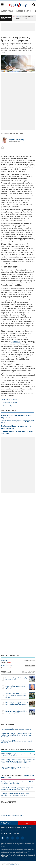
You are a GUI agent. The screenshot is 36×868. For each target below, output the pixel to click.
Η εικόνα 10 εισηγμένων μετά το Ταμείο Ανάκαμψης (16, 729)
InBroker (3, 847)
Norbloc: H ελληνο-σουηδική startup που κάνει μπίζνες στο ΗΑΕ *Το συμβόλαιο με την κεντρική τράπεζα (17, 789)
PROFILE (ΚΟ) (5, 660)
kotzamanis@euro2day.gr (14, 141)
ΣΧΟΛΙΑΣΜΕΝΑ (29, 672)
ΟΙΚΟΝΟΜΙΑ (11, 33)
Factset (17, 833)
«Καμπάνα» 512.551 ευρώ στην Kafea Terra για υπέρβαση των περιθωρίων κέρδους (16, 695)
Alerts (10, 662)
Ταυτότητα (4, 828)
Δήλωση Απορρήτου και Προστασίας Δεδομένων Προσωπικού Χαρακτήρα (18, 856)
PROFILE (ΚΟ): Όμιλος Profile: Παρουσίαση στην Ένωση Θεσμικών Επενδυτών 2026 (18, 755)
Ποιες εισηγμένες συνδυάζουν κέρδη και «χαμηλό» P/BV (16, 679)
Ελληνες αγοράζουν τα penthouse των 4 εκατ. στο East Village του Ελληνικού (17, 704)
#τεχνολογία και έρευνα (10, 403)
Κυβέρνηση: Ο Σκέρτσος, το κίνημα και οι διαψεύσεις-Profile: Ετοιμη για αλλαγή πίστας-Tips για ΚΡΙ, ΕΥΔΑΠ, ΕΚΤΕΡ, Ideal (17, 735)
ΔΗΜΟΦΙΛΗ (6, 672)
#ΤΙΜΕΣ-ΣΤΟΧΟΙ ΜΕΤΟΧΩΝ (24, 11)
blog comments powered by (12, 815)
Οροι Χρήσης (27, 828)
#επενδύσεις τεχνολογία (10, 399)
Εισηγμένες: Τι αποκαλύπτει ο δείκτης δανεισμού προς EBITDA (16, 712)
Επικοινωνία (12, 828)
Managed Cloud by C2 (14, 865)
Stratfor (10, 833)
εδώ (18, 19)
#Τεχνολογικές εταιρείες (10, 406)
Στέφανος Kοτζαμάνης (16, 140)
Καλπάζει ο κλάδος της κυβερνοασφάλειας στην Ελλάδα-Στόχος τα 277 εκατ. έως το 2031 (18, 783)
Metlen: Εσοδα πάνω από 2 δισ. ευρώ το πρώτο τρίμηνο (17, 687)
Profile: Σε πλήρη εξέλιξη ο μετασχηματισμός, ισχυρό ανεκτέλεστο (16, 742)
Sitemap (19, 828)
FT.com (3, 833)
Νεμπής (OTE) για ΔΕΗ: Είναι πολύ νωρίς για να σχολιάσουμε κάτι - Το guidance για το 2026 (15, 795)
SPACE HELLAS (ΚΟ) (7, 666)
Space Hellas (16, 342)
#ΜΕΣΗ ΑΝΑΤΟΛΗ (7, 11)
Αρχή (27, 823)
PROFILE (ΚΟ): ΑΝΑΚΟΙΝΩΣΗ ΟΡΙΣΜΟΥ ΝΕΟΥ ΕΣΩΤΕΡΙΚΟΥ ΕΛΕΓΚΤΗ (15, 768)
